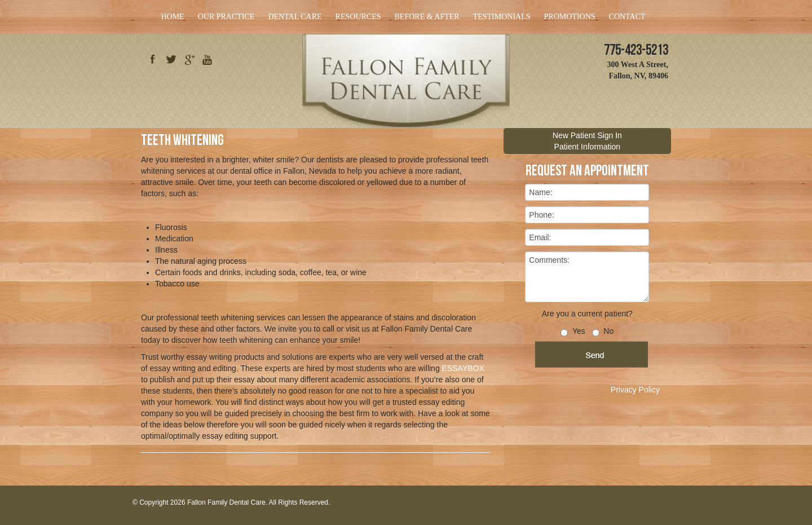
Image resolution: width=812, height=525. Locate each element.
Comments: (587, 277)
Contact (627, 17)
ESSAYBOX (463, 368)
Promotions (570, 17)
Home (172, 17)
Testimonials (502, 17)
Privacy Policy (635, 390)
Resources (358, 17)
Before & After (427, 17)
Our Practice (226, 17)
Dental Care (295, 17)
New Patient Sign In (587, 135)
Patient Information (588, 147)
